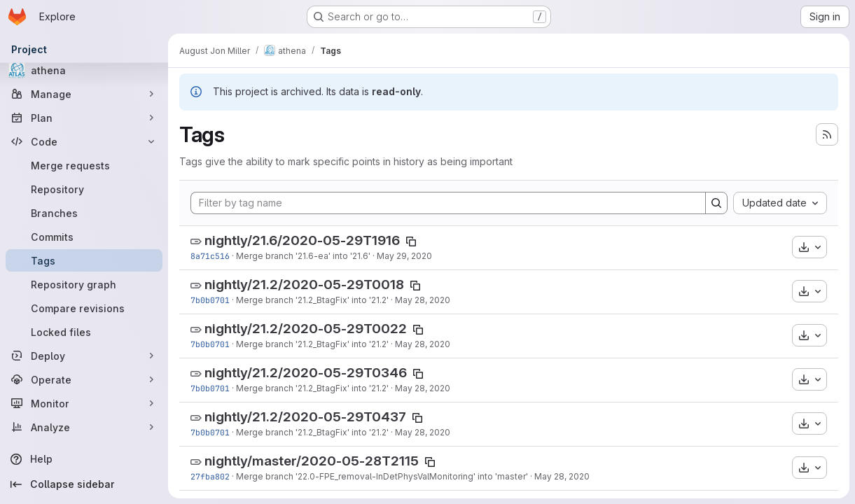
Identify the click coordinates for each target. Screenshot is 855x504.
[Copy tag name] (411, 241)
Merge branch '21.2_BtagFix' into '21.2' (312, 300)
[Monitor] (84, 403)
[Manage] (84, 94)
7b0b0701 (210, 300)
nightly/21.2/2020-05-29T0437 (305, 417)
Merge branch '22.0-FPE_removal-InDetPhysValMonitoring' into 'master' (382, 476)
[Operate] (84, 379)
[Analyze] (84, 427)
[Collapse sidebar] (84, 484)
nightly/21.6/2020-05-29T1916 (302, 240)
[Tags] (84, 260)
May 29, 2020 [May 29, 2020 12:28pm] (404, 256)
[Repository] (84, 189)
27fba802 (210, 476)
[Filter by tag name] (448, 203)
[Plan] (84, 118)
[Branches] (84, 213)
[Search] (716, 203)
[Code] (84, 141)
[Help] (84, 459)
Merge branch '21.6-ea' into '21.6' (303, 256)
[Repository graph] (84, 284)
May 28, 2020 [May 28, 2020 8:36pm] (423, 300)
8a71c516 (210, 256)
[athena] (84, 70)
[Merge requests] (84, 165)
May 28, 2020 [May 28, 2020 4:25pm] (562, 476)
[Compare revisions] (84, 308)
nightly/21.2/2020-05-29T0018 (304, 285)
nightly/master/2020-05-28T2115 (312, 461)
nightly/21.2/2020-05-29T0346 (306, 373)
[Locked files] (84, 332)
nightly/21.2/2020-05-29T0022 (306, 329)
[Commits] (84, 237)
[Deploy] (84, 356)
